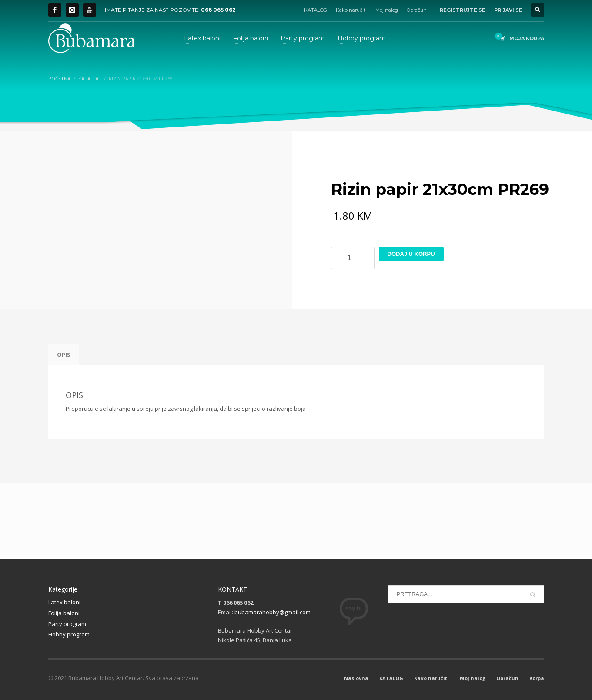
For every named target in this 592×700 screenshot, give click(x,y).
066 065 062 (218, 10)
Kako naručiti (351, 10)
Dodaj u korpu (411, 254)
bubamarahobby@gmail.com (273, 612)
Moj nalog (387, 10)
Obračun (417, 10)
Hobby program (69, 634)
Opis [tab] (64, 355)
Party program (67, 624)
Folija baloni (64, 613)
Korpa (537, 678)
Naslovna (356, 678)
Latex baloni (64, 602)
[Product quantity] (353, 258)
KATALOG (316, 10)
